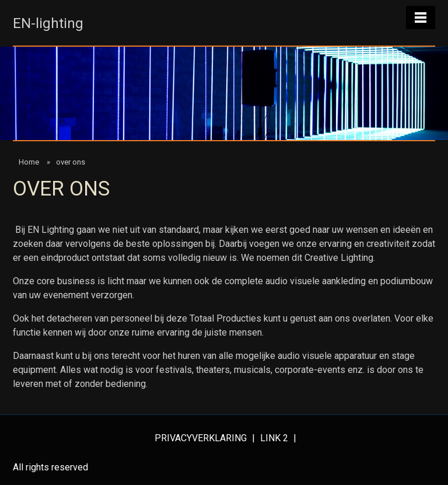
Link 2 (275, 438)
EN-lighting (48, 23)
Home (29, 162)
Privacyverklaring (202, 438)
